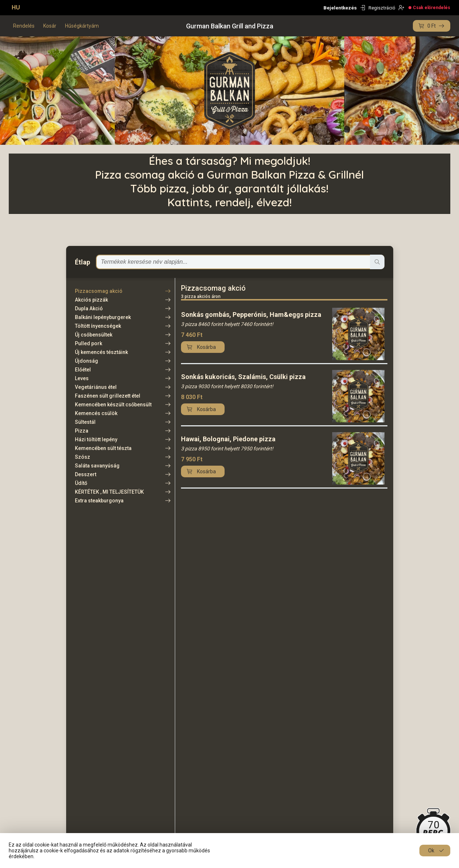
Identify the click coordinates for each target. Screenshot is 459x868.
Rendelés (24, 26)
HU (16, 7)
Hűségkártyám (82, 26)
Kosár (50, 26)
